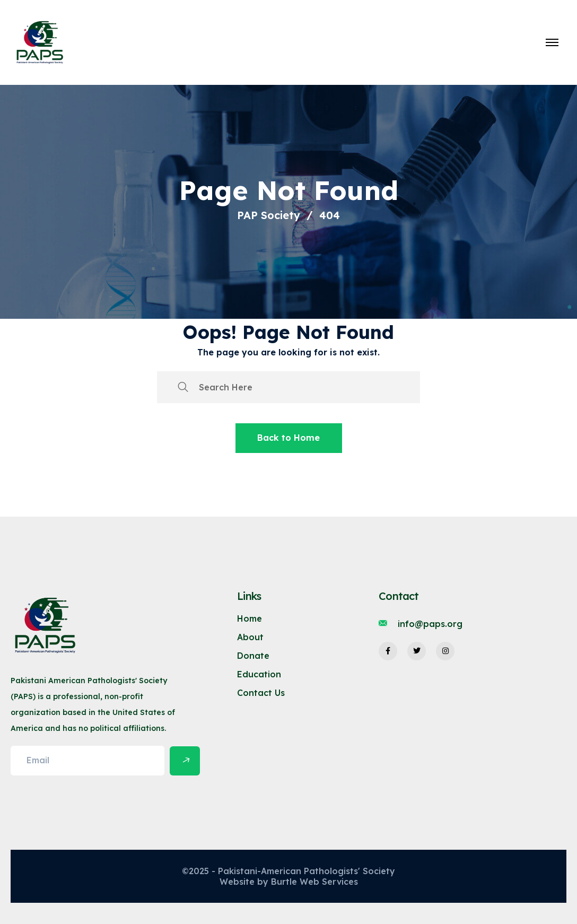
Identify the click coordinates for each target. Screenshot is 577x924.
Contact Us (261, 693)
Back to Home (288, 438)
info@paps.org (430, 624)
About (250, 637)
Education (259, 674)
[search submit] (183, 387)
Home (250, 618)
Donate (253, 656)
